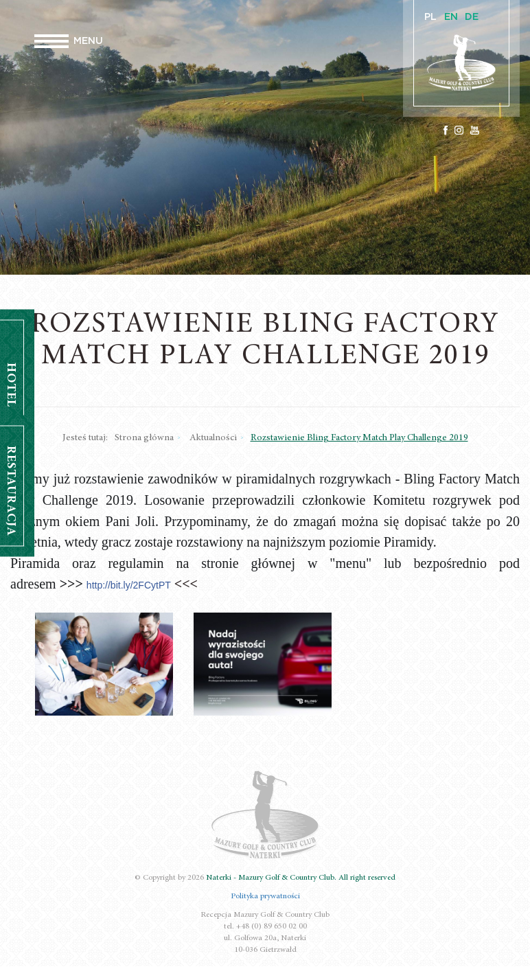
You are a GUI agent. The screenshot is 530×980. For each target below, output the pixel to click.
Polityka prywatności (265, 896)
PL (430, 17)
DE (472, 17)
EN (451, 17)
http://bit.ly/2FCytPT (129, 585)
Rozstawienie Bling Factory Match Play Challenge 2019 (359, 438)
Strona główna (144, 438)
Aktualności (213, 438)
